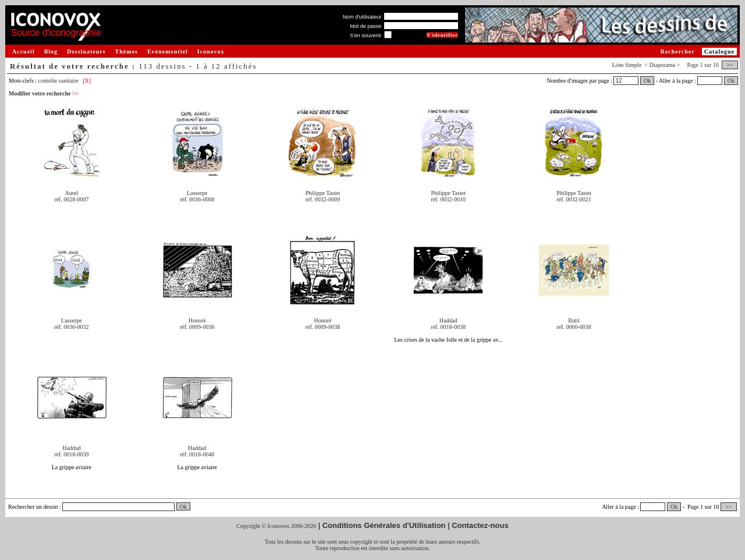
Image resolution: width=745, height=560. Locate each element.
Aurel (72, 193)
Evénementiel (168, 52)
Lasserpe (197, 193)
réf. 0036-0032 (71, 327)
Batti (574, 320)
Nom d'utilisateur (362, 17)
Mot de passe (366, 26)
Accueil (24, 52)
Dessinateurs (86, 52)
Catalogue (719, 52)
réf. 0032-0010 (448, 199)
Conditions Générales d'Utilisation (384, 525)
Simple (633, 65)
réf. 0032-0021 (574, 199)
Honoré (197, 320)
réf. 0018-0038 (448, 327)
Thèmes (127, 52)
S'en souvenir (366, 36)
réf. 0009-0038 (323, 327)
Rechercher (677, 52)
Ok (647, 81)
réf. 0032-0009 (323, 199)
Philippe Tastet (323, 193)
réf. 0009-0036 (197, 327)
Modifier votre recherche (44, 93)
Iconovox (211, 52)
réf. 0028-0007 (71, 199)
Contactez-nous (480, 525)
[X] (87, 81)
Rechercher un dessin (33, 507)
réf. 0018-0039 (71, 454)
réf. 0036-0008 (197, 199)
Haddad (448, 320)
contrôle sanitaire (58, 81)
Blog (51, 52)
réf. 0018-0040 (197, 454)
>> (730, 65)
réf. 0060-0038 (574, 327)
